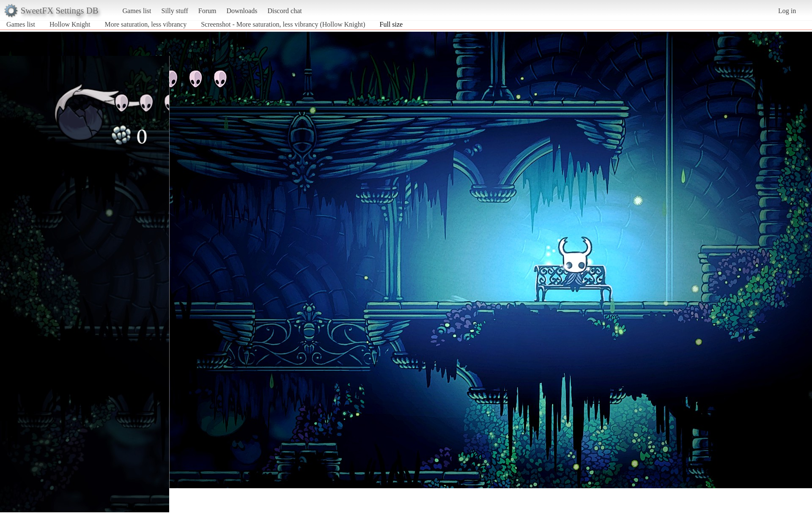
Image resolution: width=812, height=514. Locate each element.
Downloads (242, 11)
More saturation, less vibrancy (145, 24)
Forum (207, 11)
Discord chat (284, 11)
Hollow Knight (70, 24)
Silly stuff (175, 11)
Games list (137, 11)
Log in (787, 11)
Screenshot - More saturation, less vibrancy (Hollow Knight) (283, 24)
